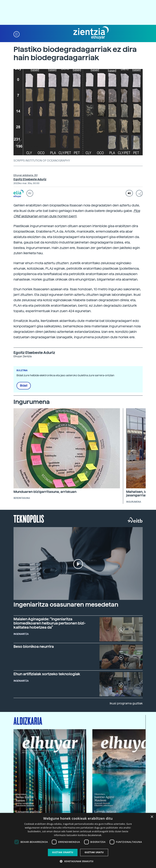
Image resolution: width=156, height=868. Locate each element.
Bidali (24, 386)
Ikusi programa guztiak (126, 703)
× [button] (152, 817)
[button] (17, 34)
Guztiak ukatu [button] (94, 852)
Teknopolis (29, 518)
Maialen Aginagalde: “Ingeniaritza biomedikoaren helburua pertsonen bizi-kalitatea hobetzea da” (50, 623)
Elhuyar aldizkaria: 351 (26, 175)
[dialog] (78, 840)
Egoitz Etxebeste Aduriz (30, 179)
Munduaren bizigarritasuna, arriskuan (45, 492)
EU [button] (30, 193)
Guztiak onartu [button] (63, 852)
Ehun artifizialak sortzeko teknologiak (47, 674)
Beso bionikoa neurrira (34, 646)
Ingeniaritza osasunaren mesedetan (66, 605)
